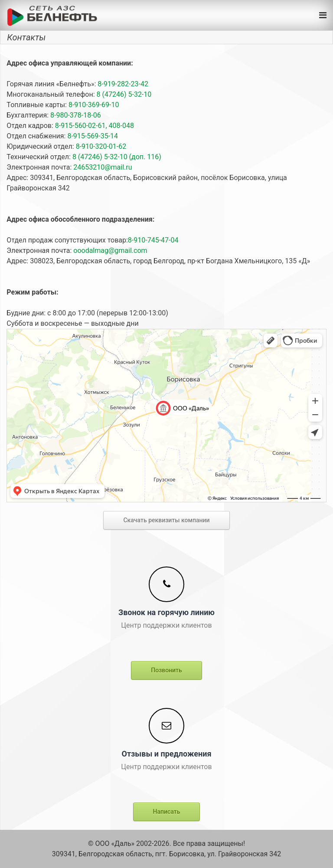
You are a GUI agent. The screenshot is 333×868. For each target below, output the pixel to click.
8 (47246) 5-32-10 (123, 94)
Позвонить (166, 670)
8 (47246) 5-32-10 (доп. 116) (116, 157)
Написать (167, 812)
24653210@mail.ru (102, 167)
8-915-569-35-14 (92, 136)
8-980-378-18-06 (75, 115)
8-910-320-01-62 (100, 146)
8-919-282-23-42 (122, 84)
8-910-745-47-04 (153, 240)
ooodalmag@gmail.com (109, 251)
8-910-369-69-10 (93, 105)
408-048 (121, 126)
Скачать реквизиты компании (166, 520)
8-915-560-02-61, (80, 126)
